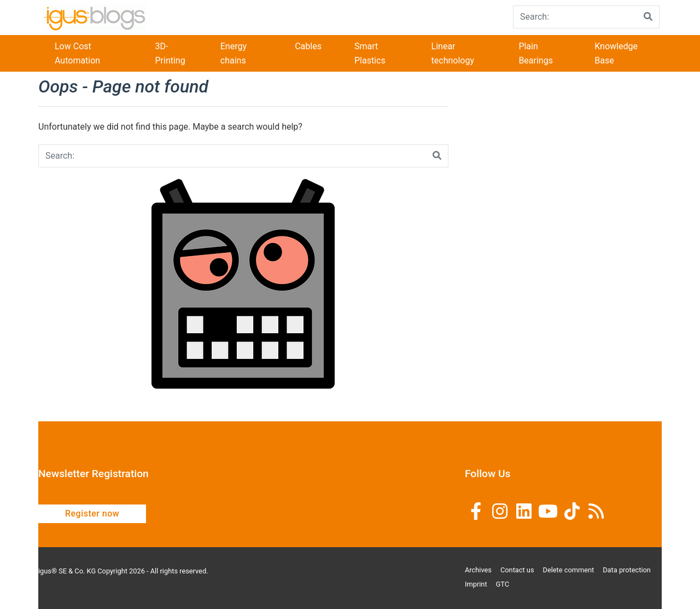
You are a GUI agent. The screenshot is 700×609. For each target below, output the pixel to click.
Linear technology (453, 53)
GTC (503, 584)
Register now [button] (92, 514)
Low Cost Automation (77, 53)
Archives (478, 570)
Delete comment (569, 570)
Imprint (476, 584)
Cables (308, 46)
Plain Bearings (536, 53)
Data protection (627, 570)
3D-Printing (170, 53)
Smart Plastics (370, 53)
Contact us (517, 570)
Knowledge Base (616, 53)
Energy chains (234, 53)
